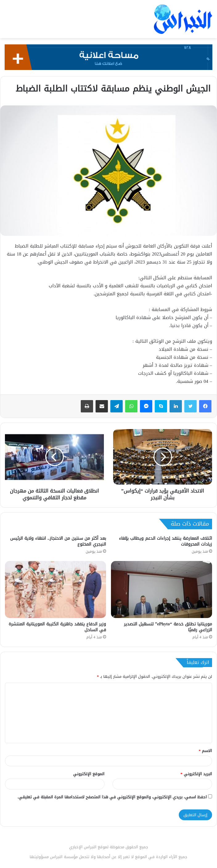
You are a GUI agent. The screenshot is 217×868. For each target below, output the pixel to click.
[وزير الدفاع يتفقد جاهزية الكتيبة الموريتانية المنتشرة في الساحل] (55, 590)
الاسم (206, 751)
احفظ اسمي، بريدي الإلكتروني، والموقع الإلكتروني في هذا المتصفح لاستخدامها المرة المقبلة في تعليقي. (112, 797)
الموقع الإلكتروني (89, 774)
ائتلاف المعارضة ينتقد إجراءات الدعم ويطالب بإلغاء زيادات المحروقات (166, 541)
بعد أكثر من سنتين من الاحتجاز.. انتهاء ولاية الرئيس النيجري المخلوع (58, 541)
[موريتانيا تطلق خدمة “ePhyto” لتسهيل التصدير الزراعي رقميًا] (162, 590)
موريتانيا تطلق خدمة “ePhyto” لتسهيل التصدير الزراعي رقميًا (168, 627)
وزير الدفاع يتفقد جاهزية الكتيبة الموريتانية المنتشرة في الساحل (57, 627)
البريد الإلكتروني (197, 774)
